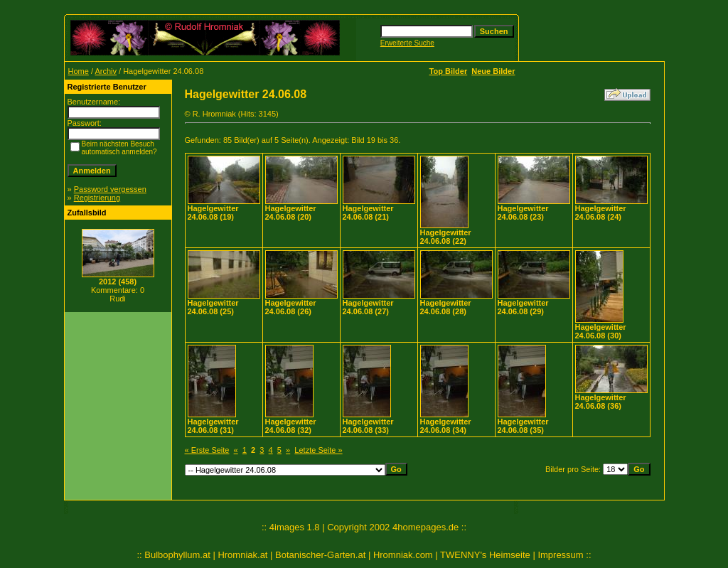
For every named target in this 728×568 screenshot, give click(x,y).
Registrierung (97, 198)
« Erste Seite (207, 450)
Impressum (560, 555)
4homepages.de (425, 527)
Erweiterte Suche (407, 43)
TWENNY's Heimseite (485, 555)
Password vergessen (110, 189)
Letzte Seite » (318, 450)
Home (79, 71)
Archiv (106, 71)
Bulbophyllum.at (177, 555)
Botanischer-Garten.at (320, 555)
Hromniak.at (242, 555)
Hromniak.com (403, 555)
